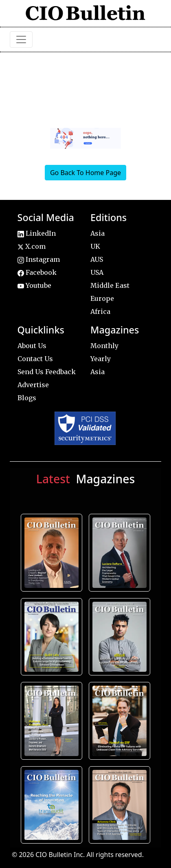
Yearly (101, 359)
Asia (98, 233)
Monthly (104, 346)
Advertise (33, 385)
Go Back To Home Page (85, 173)
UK (95, 246)
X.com (32, 246)
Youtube (34, 285)
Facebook (37, 272)
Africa (100, 311)
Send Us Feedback (47, 372)
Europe (102, 298)
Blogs (27, 398)
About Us (32, 346)
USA (97, 272)
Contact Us (35, 359)
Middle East (110, 285)
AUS (97, 259)
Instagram (39, 259)
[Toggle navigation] (21, 39)
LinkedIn (37, 233)
